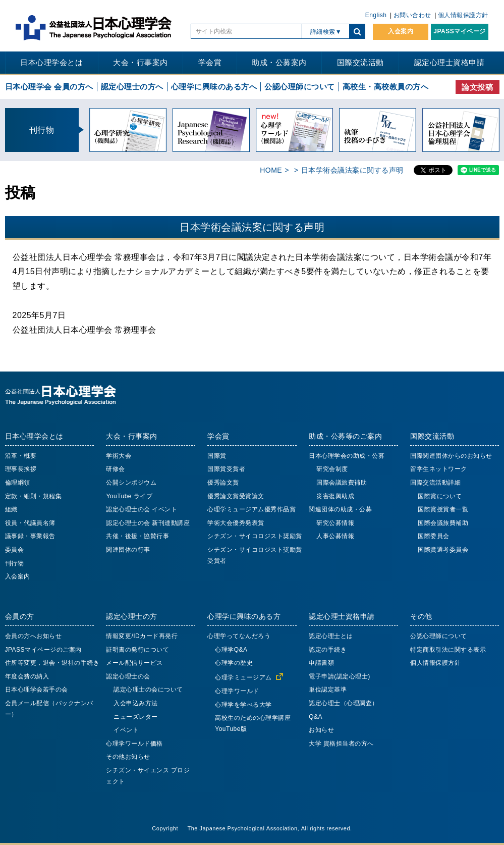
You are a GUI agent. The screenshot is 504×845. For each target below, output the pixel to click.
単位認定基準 (328, 690)
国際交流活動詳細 (435, 483)
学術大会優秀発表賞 (236, 523)
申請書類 (321, 663)
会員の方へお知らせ (34, 636)
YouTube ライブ (129, 496)
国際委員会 (434, 536)
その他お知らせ (128, 757)
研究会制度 (332, 469)
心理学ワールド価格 (134, 744)
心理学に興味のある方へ (214, 87)
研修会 (116, 469)
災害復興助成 (335, 496)
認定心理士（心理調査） (344, 703)
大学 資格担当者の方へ (341, 744)
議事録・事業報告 (30, 536)
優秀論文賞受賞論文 (236, 496)
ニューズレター (136, 717)
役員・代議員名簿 (30, 523)
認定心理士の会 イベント (142, 509)
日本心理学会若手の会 (37, 690)
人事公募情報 (335, 536)
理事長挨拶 (21, 469)
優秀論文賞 (223, 483)
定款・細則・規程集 (34, 496)
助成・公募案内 (279, 62)
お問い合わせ (412, 15)
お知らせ (321, 730)
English (376, 15)
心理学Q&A (231, 650)
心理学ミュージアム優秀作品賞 (251, 509)
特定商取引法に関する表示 (448, 650)
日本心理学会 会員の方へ (49, 87)
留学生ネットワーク (439, 469)
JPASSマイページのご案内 (43, 650)
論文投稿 (477, 87)
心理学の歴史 (234, 663)
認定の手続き (328, 650)
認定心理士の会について (148, 690)
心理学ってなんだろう (239, 636)
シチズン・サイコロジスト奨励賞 (255, 536)
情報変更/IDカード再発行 (142, 636)
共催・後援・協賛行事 (137, 536)
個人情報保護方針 (463, 15)
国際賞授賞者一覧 (443, 509)
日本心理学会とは (51, 62)
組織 (11, 509)
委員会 (15, 550)
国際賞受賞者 (226, 469)
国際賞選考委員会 (443, 550)
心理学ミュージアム (243, 677)
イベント (126, 730)
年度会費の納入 (27, 676)
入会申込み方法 (136, 703)
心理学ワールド (237, 691)
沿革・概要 (21, 456)
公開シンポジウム (131, 483)
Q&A (316, 717)
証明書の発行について (137, 650)
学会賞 (210, 62)
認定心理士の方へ (132, 87)
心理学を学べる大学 (243, 705)
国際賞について (440, 496)
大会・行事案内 (141, 62)
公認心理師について (300, 87)
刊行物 (15, 563)
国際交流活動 (360, 62)
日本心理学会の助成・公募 (347, 456)
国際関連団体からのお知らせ (451, 456)
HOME (271, 170)
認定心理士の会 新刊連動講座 (148, 523)
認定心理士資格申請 (450, 62)
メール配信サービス (134, 663)
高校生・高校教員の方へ (386, 87)
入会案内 (401, 31)
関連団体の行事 (128, 550)
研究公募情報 (335, 523)
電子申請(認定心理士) (340, 676)
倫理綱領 (18, 483)
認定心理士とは (331, 636)
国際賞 (217, 456)
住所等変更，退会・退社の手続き (52, 663)
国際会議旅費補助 (342, 483)
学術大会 (119, 456)
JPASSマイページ (459, 31)
